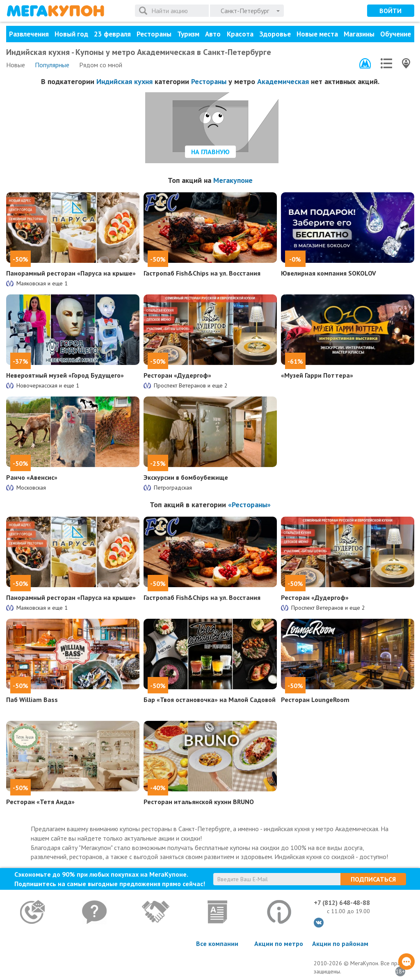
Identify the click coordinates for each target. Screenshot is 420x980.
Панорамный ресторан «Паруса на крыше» (71, 273)
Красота (240, 34)
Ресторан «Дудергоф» (177, 375)
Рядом (101, 65)
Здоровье (275, 34)
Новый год (71, 34)
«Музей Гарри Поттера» (317, 375)
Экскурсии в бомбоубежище (186, 477)
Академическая (283, 81)
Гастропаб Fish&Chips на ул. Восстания (202, 273)
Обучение (396, 34)
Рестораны (154, 34)
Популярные (52, 65)
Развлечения (29, 34)
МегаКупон (55, 11)
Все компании (217, 944)
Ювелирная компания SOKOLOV (329, 273)
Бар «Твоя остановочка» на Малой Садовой (210, 700)
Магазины (359, 34)
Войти (390, 11)
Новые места (317, 34)
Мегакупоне (233, 180)
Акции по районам (340, 944)
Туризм (188, 34)
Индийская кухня (124, 81)
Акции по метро (279, 944)
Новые (16, 65)
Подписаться (373, 879)
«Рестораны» (249, 505)
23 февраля (112, 34)
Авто (213, 34)
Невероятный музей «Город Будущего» (65, 375)
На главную (210, 152)
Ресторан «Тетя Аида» (40, 802)
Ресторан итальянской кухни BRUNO (199, 802)
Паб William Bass (32, 700)
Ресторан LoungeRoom (315, 700)
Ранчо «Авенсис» (32, 477)
